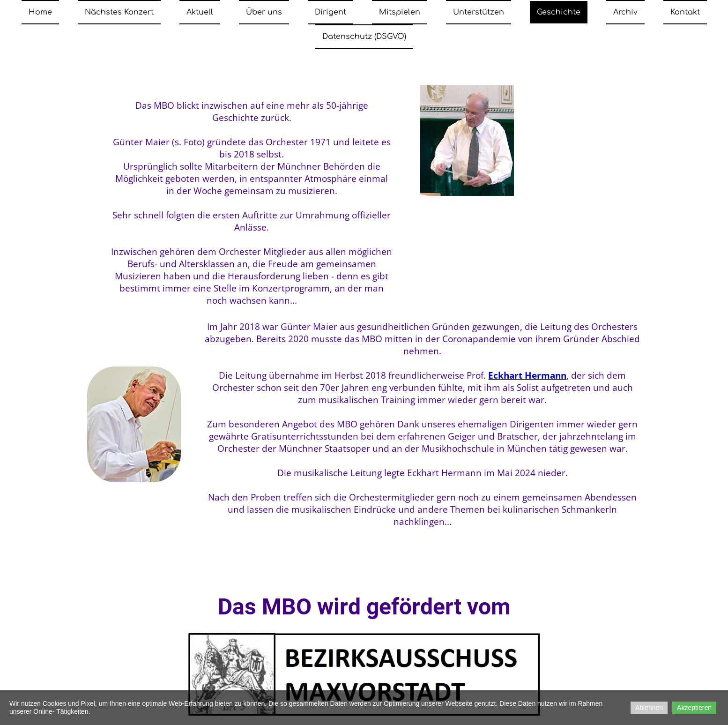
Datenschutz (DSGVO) (364, 37)
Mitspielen (400, 12)
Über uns (264, 12)
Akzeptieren (694, 708)
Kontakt (685, 12)
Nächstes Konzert (119, 12)
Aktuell (200, 12)
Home (40, 12)
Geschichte (559, 12)
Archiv (625, 12)
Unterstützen (479, 12)
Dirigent (331, 12)
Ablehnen (649, 708)
